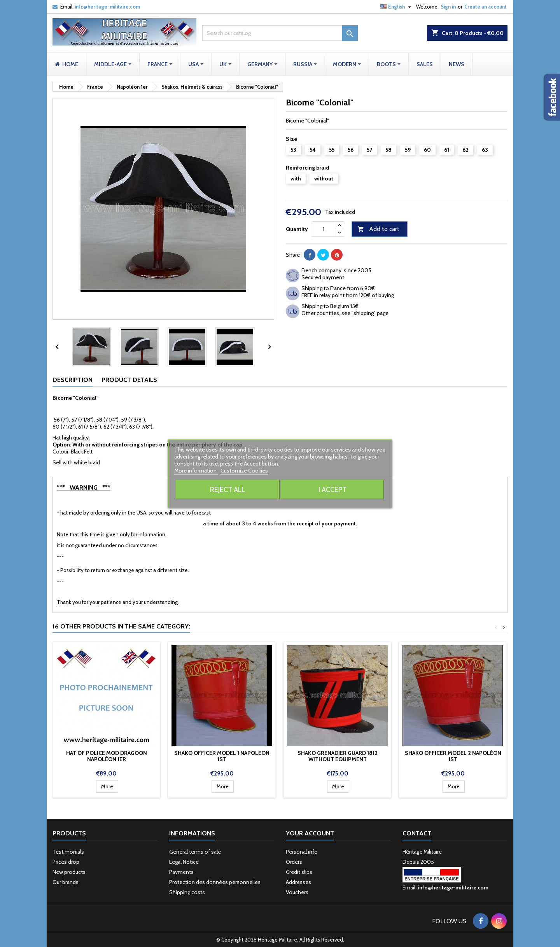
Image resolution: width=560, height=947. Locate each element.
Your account (310, 833)
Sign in (448, 7)
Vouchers (297, 892)
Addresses (298, 882)
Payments (181, 872)
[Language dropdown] (397, 7)
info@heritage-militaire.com (107, 7)
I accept (332, 489)
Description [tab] (73, 380)
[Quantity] (324, 229)
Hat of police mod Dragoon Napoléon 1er (107, 756)
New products (69, 872)
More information (196, 471)
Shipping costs (187, 892)
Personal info (302, 852)
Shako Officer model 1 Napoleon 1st (222, 756)
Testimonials (68, 852)
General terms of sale (195, 852)
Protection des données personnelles (215, 882)
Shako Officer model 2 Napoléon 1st (453, 756)
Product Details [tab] (129, 380)
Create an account (486, 7)
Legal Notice (184, 862)
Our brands (66, 882)
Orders (294, 862)
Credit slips (299, 872)
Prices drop (66, 862)
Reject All (227, 489)
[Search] (280, 33)
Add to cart (378, 229)
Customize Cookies (244, 471)
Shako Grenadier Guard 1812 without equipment (338, 756)
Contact (417, 833)
